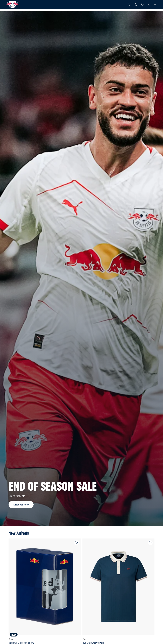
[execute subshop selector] (155, 5)
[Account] (136, 4)
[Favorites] (142, 4)
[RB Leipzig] (12, 4)
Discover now (21, 505)
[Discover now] (81, 268)
